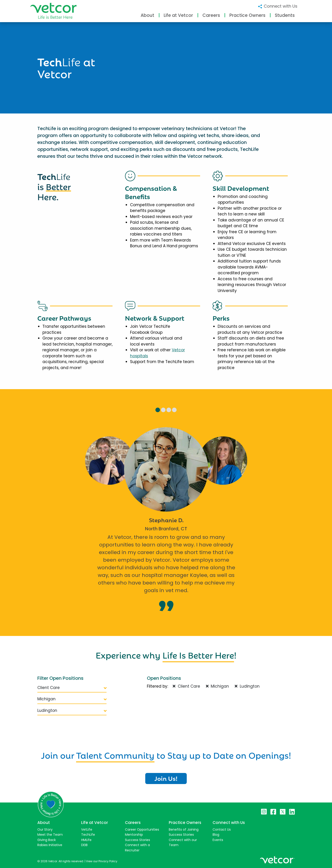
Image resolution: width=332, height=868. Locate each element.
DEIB (84, 845)
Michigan (72, 699)
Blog (216, 835)
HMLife (86, 840)
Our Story (45, 829)
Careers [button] (211, 15)
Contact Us (222, 829)
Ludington (72, 710)
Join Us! (166, 778)
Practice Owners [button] (247, 15)
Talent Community (115, 755)
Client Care (72, 688)
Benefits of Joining (184, 829)
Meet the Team (50, 835)
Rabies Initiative (50, 845)
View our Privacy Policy (102, 861)
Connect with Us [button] (277, 6)
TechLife (88, 835)
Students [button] (285, 15)
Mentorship (134, 835)
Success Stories (138, 840)
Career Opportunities (142, 829)
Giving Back (47, 840)
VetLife (87, 829)
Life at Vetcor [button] (178, 15)
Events (218, 840)
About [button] (147, 15)
